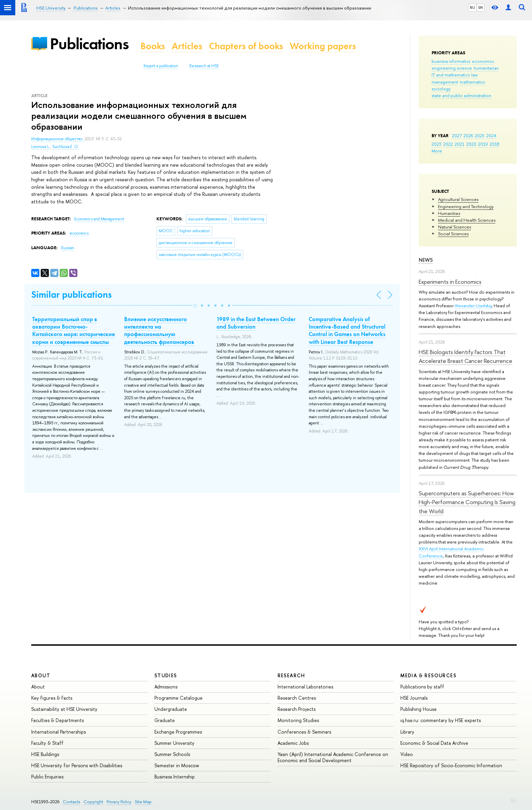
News (426, 260)
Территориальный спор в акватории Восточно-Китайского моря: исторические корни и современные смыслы (74, 330)
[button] (195, 306)
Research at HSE (204, 66)
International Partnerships (59, 732)
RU (472, 7)
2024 (491, 135)
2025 (480, 135)
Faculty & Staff (47, 743)
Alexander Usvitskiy (473, 306)
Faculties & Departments (58, 720)
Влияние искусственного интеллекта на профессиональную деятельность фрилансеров (159, 330)
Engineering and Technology (466, 206)
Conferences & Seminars (304, 732)
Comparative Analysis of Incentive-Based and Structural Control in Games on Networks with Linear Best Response (347, 330)
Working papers (323, 46)
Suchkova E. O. (66, 147)
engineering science (452, 68)
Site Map (143, 802)
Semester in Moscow (177, 765)
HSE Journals (414, 698)
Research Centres (297, 698)
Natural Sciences (454, 227)
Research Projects (297, 709)
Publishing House (419, 709)
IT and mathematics (451, 75)
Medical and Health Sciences (467, 220)
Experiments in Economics (450, 282)
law (474, 75)
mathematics (472, 82)
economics (483, 61)
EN (481, 7)
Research (291, 675)
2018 (495, 144)
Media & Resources (428, 675)
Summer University (174, 743)
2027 (457, 135)
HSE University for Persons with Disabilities (77, 765)
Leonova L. (41, 147)
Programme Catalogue (178, 698)
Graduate (165, 720)
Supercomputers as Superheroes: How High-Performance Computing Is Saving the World (467, 502)
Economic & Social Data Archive (434, 743)
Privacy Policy (119, 802)
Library (407, 732)
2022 (448, 144)
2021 (460, 144)
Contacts (71, 802)
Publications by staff (422, 687)
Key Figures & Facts (52, 698)
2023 (436, 144)
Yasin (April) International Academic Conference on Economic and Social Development (333, 757)
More (437, 151)
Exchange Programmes (178, 732)
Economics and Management (99, 219)
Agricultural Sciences (458, 199)
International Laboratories (305, 687)
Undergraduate (171, 709)
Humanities (449, 213)
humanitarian (486, 68)
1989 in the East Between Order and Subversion (256, 323)
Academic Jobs (293, 743)
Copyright (93, 802)
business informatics (451, 61)
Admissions (166, 687)
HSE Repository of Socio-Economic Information (451, 765)
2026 (468, 135)
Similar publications (71, 294)
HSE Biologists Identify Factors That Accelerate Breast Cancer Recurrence (465, 356)
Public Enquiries (47, 777)
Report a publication (161, 66)
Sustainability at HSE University (64, 709)
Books (153, 46)
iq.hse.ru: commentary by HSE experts (441, 720)
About (41, 675)
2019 (483, 144)
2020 (471, 144)
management (445, 82)
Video (407, 754)
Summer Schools (172, 754)
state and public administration (461, 95)
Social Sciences (453, 234)
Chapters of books (246, 46)
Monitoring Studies (298, 720)
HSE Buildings (45, 754)
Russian (68, 248)
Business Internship (175, 777)
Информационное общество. (58, 139)
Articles (187, 46)
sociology (441, 89)
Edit (514, 800)
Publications (89, 44)
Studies (166, 675)
